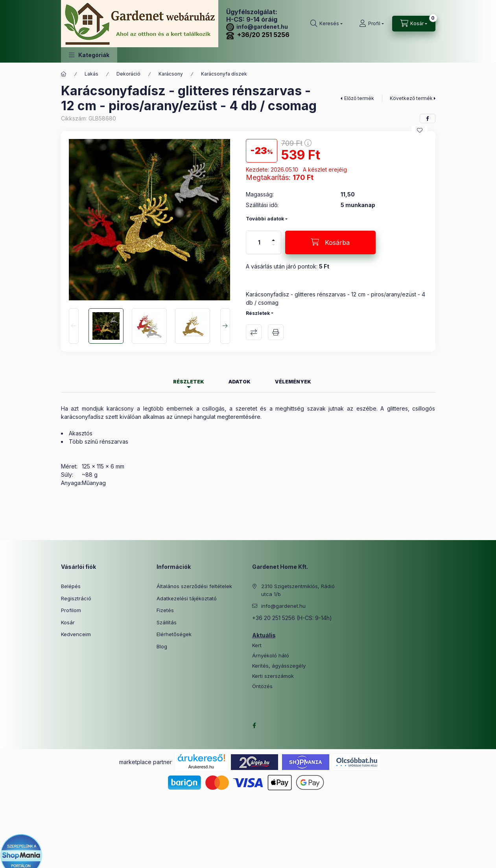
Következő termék (411, 98)
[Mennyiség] (259, 242)
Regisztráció (76, 598)
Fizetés (165, 610)
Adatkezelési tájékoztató (187, 598)
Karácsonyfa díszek (224, 74)
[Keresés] (326, 24)
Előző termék (359, 98)
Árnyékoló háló (271, 656)
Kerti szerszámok (273, 676)
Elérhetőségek (174, 634)
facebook (254, 725)
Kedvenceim (76, 634)
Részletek (258, 313)
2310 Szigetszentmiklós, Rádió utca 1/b (298, 590)
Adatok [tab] (240, 382)
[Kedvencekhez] (420, 130)
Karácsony (171, 74)
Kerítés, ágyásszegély (279, 666)
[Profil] (372, 24)
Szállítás (167, 622)
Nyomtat (276, 332)
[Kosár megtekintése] (414, 24)
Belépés (71, 586)
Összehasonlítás (254, 332)
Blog (162, 646)
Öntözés (262, 686)
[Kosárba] (330, 242)
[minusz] (273, 248)
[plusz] (273, 237)
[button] (89, 55)
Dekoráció (128, 74)
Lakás (91, 74)
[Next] (225, 326)
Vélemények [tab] (293, 382)
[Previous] (74, 326)
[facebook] (428, 118)
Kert (257, 645)
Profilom (71, 610)
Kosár (68, 622)
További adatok (265, 219)
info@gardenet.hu (257, 27)
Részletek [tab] (189, 382)
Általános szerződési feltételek (194, 586)
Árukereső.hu (201, 767)
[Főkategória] (64, 74)
